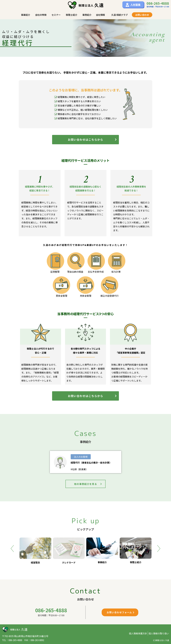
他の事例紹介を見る (88, 484)
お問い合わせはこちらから (92, 140)
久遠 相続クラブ (119, 15)
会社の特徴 (41, 15)
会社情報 (100, 15)
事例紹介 (87, 15)
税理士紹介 (72, 15)
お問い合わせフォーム (121, 612)
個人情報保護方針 (138, 633)
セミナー (56, 15)
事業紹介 (26, 15)
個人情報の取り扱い (159, 633)
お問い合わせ (142, 15)
